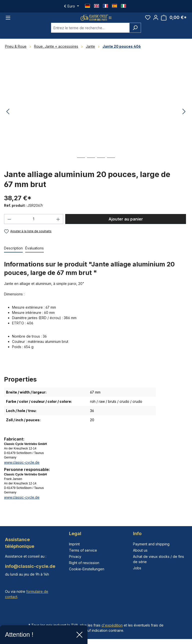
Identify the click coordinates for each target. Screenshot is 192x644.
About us (140, 550)
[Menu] (8, 21)
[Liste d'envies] (148, 21)
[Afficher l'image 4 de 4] (111, 168)
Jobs (137, 568)
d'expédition (112, 625)
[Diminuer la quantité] (9, 225)
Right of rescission (84, 563)
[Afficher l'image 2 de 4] (91, 168)
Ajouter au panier (126, 225)
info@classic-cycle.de (30, 566)
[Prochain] (184, 118)
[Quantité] (34, 225)
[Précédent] (8, 118)
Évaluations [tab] (34, 254)
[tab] (13, 255)
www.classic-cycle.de (22, 469)
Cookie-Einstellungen (87, 569)
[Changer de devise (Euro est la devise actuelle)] (71, 6)
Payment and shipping (151, 544)
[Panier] (174, 21)
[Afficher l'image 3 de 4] (101, 168)
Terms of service (83, 550)
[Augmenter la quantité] (58, 225)
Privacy (75, 556)
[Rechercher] (135, 34)
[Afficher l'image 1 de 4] (81, 168)
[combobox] (90, 34)
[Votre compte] (156, 21)
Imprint (74, 544)
